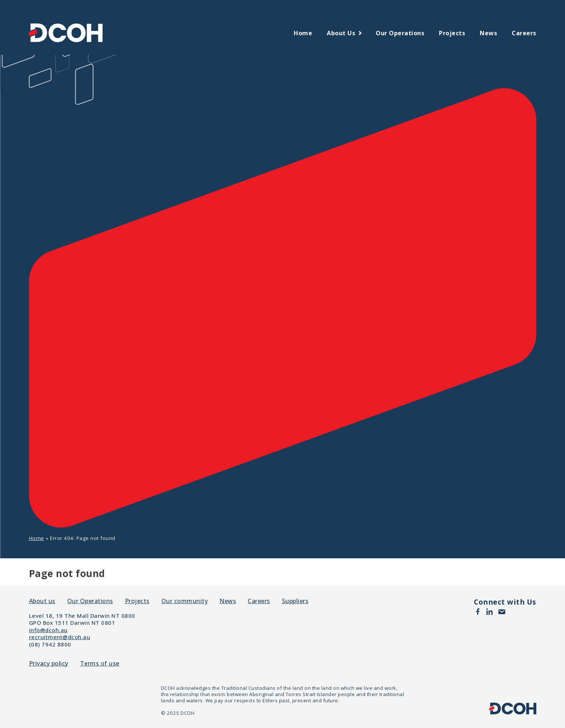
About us (341, 33)
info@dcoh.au (48, 630)
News (488, 33)
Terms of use (100, 664)
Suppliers (295, 601)
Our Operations (400, 33)
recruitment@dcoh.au (60, 637)
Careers (524, 33)
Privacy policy (49, 664)
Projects (452, 33)
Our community (185, 601)
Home (303, 33)
